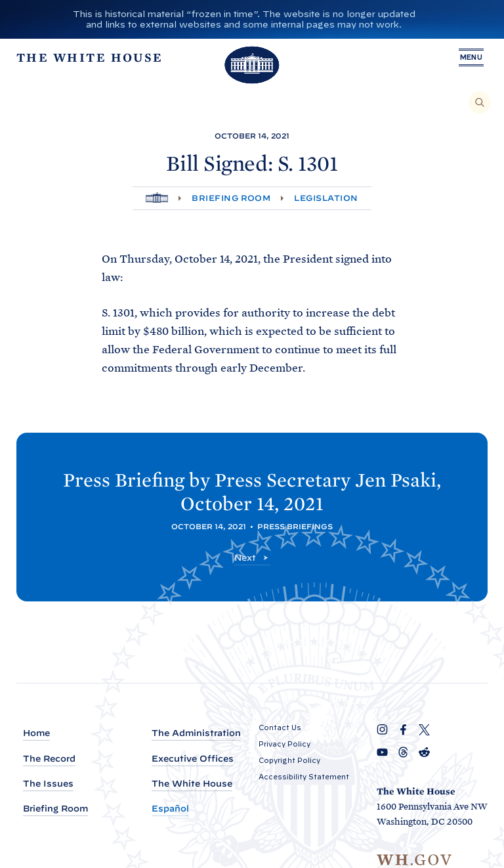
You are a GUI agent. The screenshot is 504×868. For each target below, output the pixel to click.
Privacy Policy (284, 744)
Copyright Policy (289, 760)
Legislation (326, 198)
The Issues (48, 784)
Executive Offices (193, 759)
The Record (49, 759)
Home (36, 733)
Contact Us (280, 727)
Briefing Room (231, 198)
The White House (192, 784)
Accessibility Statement (304, 777)
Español (170, 809)
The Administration (196, 733)
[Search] (480, 102)
